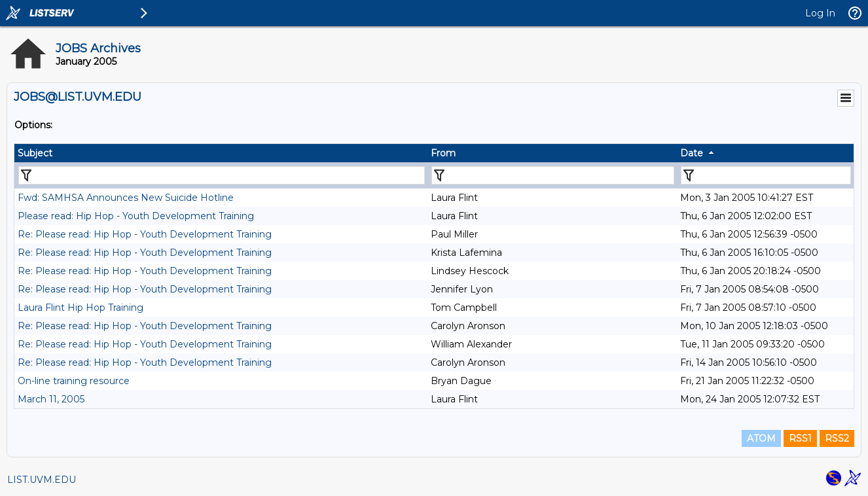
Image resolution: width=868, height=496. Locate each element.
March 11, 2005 (51, 399)
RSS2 (837, 438)
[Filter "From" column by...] (553, 175)
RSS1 (800, 438)
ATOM (761, 438)
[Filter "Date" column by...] (766, 175)
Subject (35, 153)
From (443, 153)
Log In (820, 13)
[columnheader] (221, 153)
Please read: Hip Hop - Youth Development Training (136, 216)
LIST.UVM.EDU (42, 480)
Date (692, 153)
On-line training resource (74, 381)
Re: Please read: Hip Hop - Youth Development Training (145, 234)
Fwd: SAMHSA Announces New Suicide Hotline (126, 198)
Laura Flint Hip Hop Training (81, 308)
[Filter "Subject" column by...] (222, 175)
